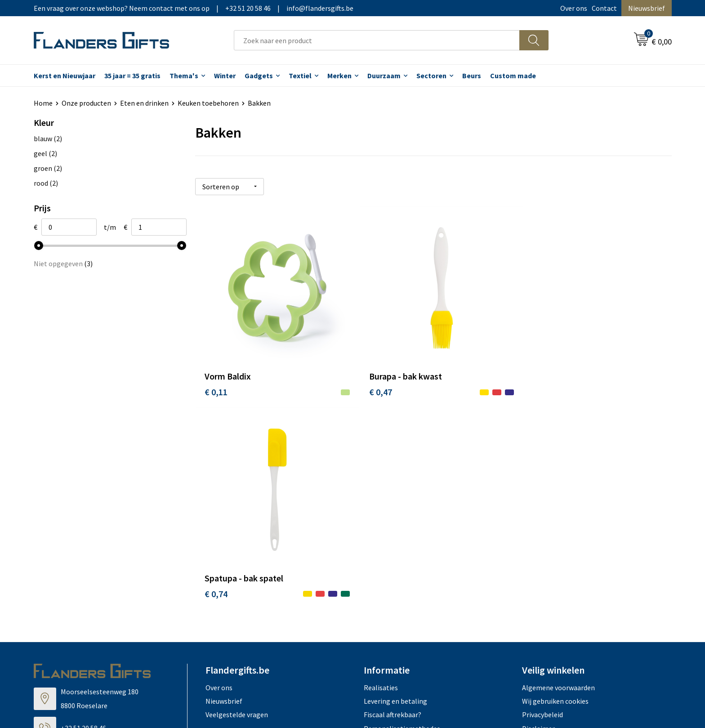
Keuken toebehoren (208, 103)
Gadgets (259, 76)
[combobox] (377, 40)
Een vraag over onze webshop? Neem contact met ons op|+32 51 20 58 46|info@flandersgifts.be (194, 8)
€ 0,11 (216, 386)
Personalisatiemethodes (402, 521)
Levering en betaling (395, 494)
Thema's (184, 76)
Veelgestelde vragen (237, 507)
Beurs (472, 76)
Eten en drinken (144, 103)
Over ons (574, 8)
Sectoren (431, 76)
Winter (225, 76)
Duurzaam (384, 76)
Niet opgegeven (63, 264)
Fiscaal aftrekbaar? (393, 507)
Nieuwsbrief (647, 8)
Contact (604, 8)
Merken (339, 76)
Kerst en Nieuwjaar (65, 76)
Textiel (300, 76)
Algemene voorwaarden (558, 480)
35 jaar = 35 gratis (132, 76)
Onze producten (86, 103)
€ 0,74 (533, 386)
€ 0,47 (375, 386)
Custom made (513, 76)
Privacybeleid (542, 507)
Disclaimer (538, 521)
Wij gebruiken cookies (555, 494)
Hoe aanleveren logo (396, 535)
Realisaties (381, 480)
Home (43, 103)
